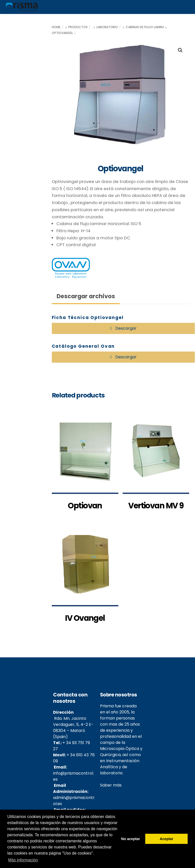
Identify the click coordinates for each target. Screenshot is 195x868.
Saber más (111, 791)
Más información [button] (23, 860)
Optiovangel (62, 33)
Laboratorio (107, 27)
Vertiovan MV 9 (156, 512)
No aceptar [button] (131, 839)
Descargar (125, 328)
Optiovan (85, 512)
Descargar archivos (86, 296)
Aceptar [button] (167, 839)
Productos (78, 27)
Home (56, 27)
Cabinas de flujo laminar (146, 27)
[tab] (86, 296)
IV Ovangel (85, 624)
